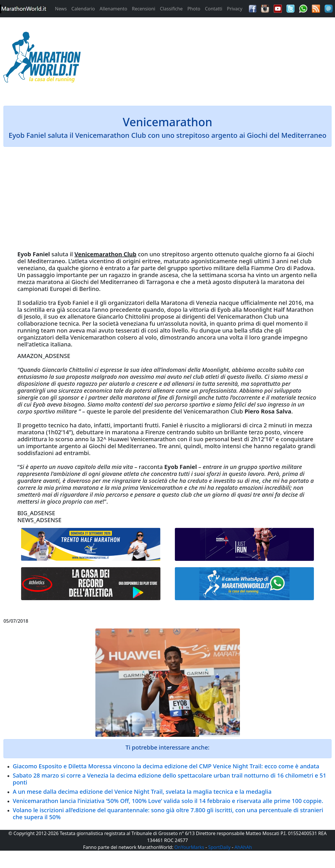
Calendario (83, 9)
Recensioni (144, 9)
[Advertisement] (209, 59)
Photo (194, 9)
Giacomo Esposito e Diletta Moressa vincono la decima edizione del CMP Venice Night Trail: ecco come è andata (166, 766)
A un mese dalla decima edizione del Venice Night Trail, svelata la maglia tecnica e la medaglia (142, 792)
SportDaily (219, 847)
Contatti (214, 9)
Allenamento (113, 9)
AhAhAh (243, 847)
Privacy (235, 9)
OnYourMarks (189, 847)
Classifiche (171, 9)
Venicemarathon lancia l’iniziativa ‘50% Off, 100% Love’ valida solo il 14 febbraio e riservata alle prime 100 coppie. (168, 801)
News (61, 9)
